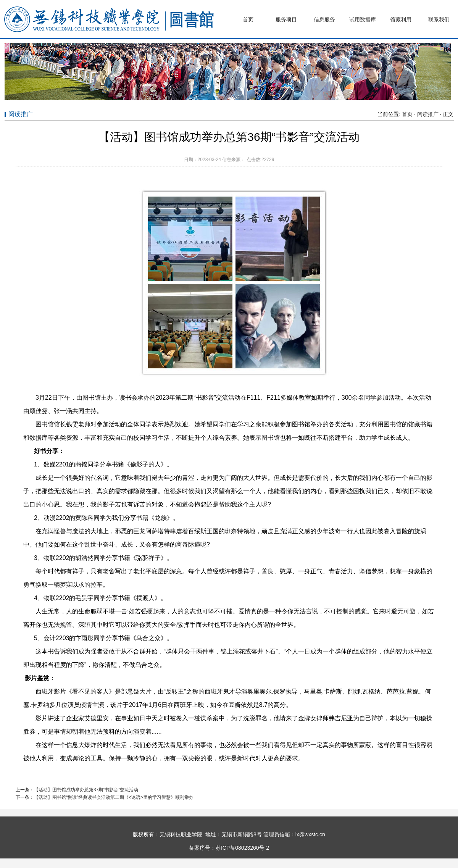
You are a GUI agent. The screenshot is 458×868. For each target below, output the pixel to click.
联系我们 (439, 19)
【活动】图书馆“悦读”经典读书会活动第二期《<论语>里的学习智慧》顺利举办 (114, 797)
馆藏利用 (401, 19)
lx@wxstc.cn (310, 834)
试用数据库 (363, 19)
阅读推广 (428, 114)
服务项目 (286, 19)
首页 (248, 19)
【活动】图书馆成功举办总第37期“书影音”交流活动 (86, 790)
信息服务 (324, 19)
